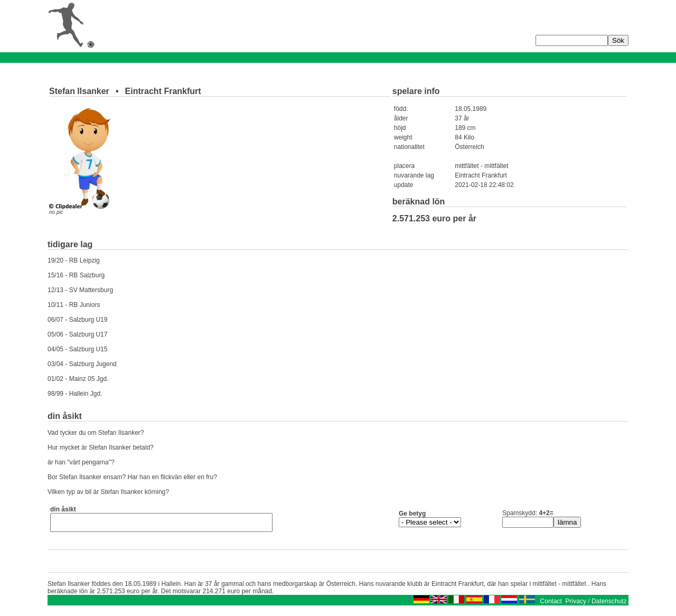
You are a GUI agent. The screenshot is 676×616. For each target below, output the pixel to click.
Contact (551, 604)
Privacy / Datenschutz (596, 604)
